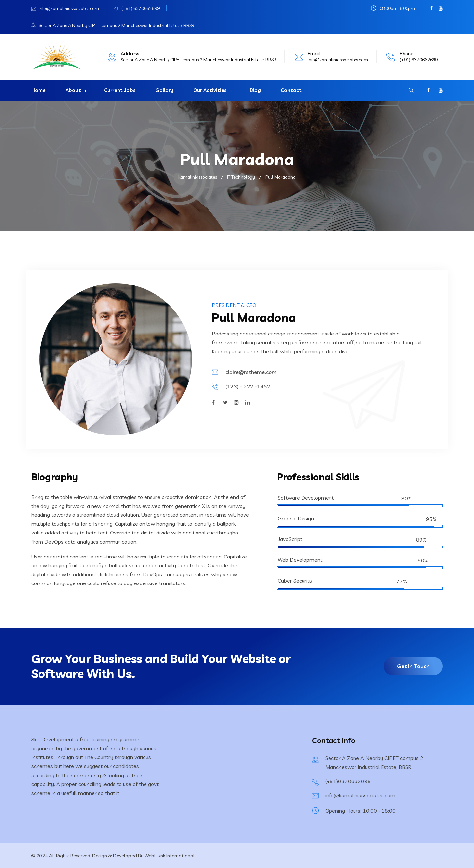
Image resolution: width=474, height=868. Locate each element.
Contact (291, 90)
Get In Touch (413, 666)
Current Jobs (120, 90)
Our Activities (210, 90)
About (73, 90)
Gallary (164, 90)
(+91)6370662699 (348, 781)
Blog (255, 90)
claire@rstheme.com (251, 372)
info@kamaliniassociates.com (69, 8)
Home (39, 90)
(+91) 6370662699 (141, 8)
